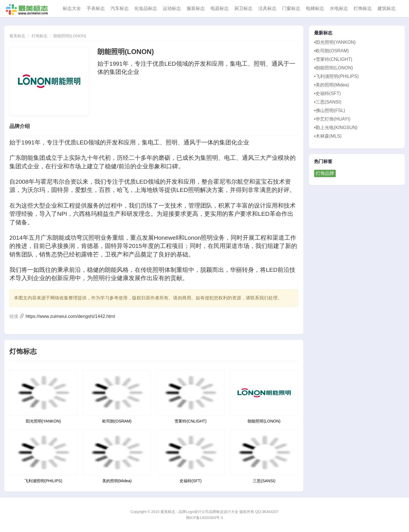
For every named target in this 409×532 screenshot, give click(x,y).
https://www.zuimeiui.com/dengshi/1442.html (70, 316)
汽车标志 (120, 8)
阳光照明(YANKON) (43, 421)
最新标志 (323, 33)
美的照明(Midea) (117, 481)
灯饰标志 (363, 8)
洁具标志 (267, 8)
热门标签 (323, 162)
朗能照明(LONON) (70, 36)
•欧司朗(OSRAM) (332, 51)
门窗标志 (291, 8)
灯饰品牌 (325, 173)
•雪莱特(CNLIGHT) (333, 59)
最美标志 (17, 36)
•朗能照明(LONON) (334, 68)
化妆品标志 (146, 8)
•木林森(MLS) (328, 136)
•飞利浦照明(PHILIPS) (337, 76)
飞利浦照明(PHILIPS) (43, 481)
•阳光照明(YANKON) (335, 42)
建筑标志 (387, 8)
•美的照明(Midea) (332, 85)
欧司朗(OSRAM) (117, 421)
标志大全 (72, 8)
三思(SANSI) (264, 481)
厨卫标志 (243, 8)
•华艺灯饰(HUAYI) (332, 119)
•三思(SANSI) (328, 102)
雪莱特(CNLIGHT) (190, 421)
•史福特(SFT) (327, 93)
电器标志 (220, 8)
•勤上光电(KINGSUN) (336, 128)
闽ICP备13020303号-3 (204, 518)
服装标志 (196, 8)
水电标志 (339, 8)
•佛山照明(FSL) (330, 110)
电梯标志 (315, 8)
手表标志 (96, 8)
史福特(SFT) (191, 481)
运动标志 (172, 8)
